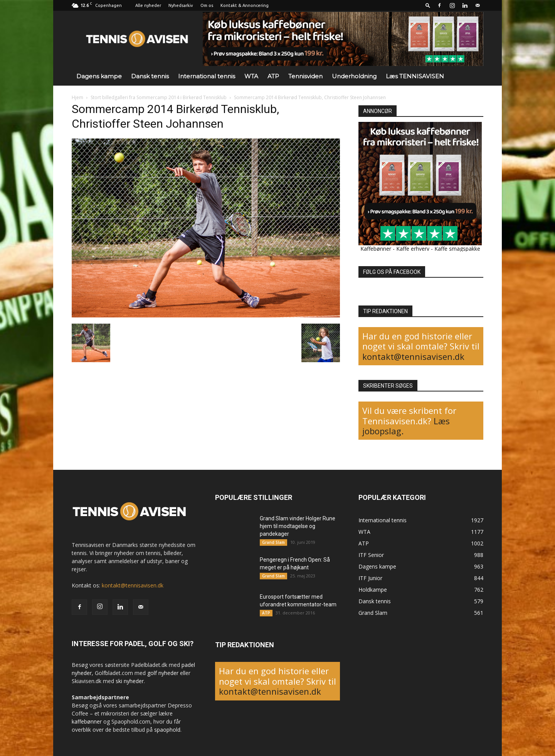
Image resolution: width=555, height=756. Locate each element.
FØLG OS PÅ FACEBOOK (392, 272)
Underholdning (354, 76)
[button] (428, 5)
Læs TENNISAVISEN (415, 76)
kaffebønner (87, 721)
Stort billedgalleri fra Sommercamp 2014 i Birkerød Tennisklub (159, 97)
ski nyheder (130, 681)
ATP (273, 76)
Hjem (77, 97)
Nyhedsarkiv (181, 5)
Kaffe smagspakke (457, 249)
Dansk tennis (150, 76)
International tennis (207, 76)
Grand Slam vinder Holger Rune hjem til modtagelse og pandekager (298, 526)
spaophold (167, 730)
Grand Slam (273, 542)
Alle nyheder (148, 5)
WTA (251, 76)
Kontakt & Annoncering (245, 5)
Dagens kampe (99, 76)
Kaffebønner (376, 249)
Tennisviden (305, 76)
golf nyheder (163, 673)
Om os (207, 5)
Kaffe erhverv (413, 249)
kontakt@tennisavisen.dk (413, 356)
